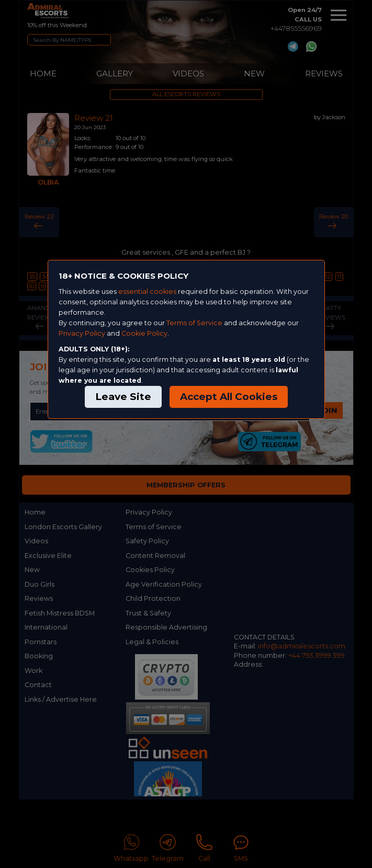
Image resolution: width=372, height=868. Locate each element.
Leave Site (123, 397)
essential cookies (147, 292)
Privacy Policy (82, 333)
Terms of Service (194, 323)
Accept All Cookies (229, 397)
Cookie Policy (144, 333)
